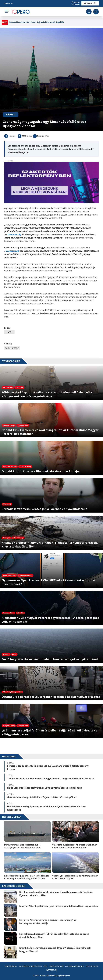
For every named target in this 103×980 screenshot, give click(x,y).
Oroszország (12, 348)
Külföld (11, 115)
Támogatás (90, 3)
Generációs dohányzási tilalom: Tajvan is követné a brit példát (36, 22)
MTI (9, 332)
